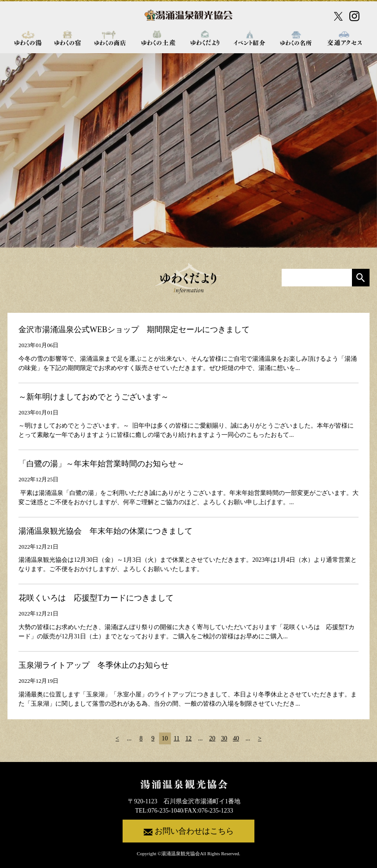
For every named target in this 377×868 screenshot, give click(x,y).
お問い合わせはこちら (189, 831)
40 (236, 738)
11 (176, 738)
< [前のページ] (117, 738)
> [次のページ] (260, 738)
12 (188, 738)
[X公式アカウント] (338, 16)
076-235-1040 (165, 811)
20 (212, 738)
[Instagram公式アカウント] (354, 16)
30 (224, 738)
